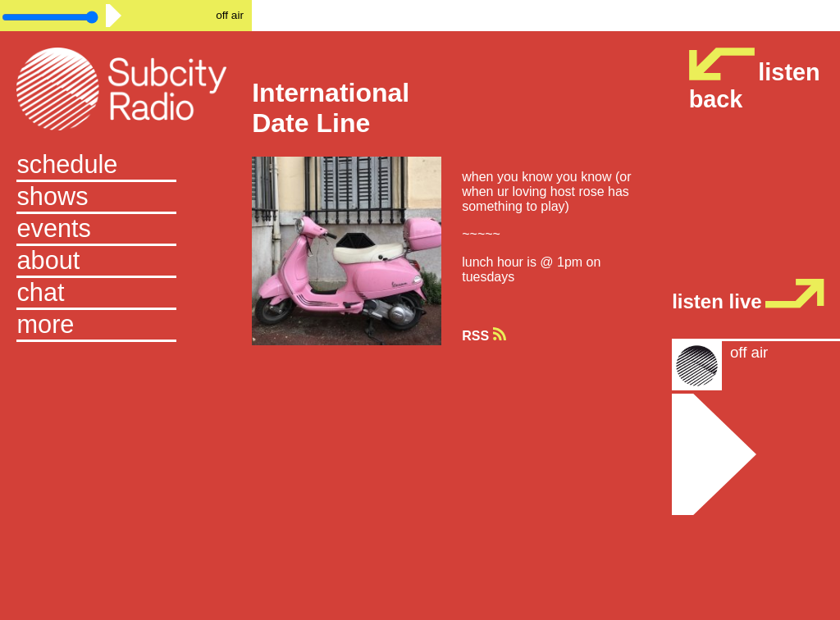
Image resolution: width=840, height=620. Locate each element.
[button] (126, 326)
